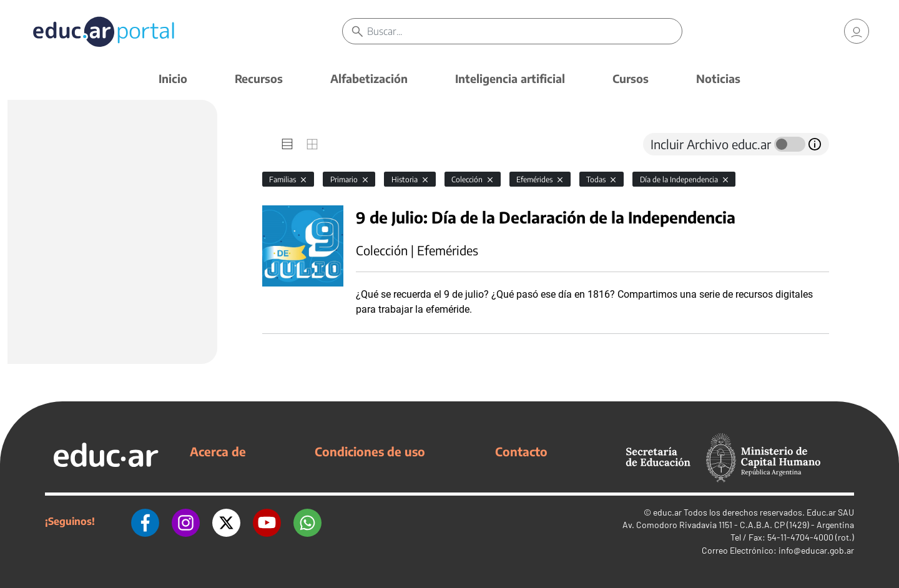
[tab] (287, 144)
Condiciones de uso (370, 451)
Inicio (173, 78)
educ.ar (667, 512)
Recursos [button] (259, 78)
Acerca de (218, 451)
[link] (857, 31)
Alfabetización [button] (369, 78)
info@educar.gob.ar (816, 550)
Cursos (631, 78)
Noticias (718, 78)
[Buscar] (524, 31)
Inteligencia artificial (510, 78)
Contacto (521, 451)
